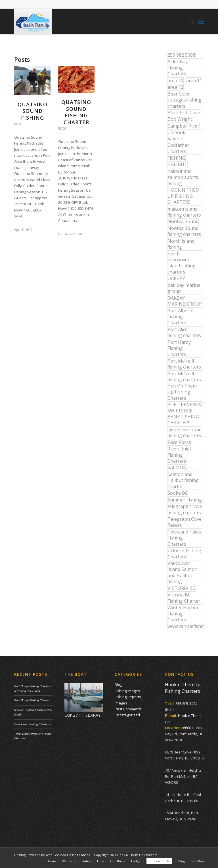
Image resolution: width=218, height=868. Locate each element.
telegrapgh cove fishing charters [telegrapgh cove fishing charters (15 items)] (185, 509)
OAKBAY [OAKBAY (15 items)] (176, 278)
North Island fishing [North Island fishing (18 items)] (181, 244)
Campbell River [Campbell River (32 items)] (183, 126)
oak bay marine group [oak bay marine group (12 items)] (184, 288)
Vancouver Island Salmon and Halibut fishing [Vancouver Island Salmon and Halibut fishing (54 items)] (182, 572)
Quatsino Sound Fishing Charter (76, 112)
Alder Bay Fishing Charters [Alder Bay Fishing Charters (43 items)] (178, 68)
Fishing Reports (128, 697)
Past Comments (128, 709)
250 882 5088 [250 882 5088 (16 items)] (181, 55)
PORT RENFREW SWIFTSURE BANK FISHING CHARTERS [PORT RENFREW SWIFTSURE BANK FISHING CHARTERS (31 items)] (185, 414)
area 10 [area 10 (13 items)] (175, 81)
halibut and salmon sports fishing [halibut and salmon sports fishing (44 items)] (183, 177)
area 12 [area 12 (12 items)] (175, 87)
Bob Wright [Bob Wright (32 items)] (180, 119)
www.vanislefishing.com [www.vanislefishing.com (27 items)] (186, 626)
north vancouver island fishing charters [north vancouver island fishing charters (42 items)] (182, 263)
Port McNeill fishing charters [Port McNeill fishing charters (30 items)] (184, 364)
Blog (18, 124)
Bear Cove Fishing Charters (32, 724)
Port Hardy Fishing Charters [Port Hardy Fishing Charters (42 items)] (179, 348)
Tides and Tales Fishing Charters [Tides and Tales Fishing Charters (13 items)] (184, 538)
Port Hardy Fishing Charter (32, 700)
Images (121, 703)
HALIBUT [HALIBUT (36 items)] (177, 164)
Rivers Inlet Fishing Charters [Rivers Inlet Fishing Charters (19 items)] (179, 455)
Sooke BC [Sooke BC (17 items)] (178, 493)
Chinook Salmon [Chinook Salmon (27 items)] (176, 135)
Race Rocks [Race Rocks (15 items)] (179, 442)
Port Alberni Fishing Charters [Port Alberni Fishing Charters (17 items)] (180, 317)
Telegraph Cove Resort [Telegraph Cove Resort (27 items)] (185, 522)
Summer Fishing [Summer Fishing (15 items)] (185, 500)
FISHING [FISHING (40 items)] (176, 158)
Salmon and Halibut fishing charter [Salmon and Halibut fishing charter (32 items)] (183, 480)
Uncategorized (127, 715)
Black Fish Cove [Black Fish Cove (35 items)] (184, 113)
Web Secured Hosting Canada (68, 855)
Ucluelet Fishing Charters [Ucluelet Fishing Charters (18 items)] (184, 553)
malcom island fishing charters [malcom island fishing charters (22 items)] (184, 212)
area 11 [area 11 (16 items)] (194, 81)
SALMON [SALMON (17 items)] (177, 467)
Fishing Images (127, 691)
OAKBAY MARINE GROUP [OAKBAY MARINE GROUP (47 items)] (185, 301)
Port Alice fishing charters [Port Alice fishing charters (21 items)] (184, 332)
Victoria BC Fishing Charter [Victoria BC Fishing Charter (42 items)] (184, 598)
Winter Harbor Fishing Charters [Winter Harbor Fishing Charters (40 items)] (183, 614)
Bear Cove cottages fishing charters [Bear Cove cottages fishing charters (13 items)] (185, 100)
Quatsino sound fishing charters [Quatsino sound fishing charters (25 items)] (185, 432)
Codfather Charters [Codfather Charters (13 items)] (178, 148)
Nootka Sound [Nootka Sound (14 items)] (183, 221)
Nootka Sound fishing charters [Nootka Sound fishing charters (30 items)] (184, 231)
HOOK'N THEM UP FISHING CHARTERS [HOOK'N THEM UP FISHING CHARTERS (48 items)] (184, 196)
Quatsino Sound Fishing (33, 111)
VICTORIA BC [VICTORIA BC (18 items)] (181, 588)
